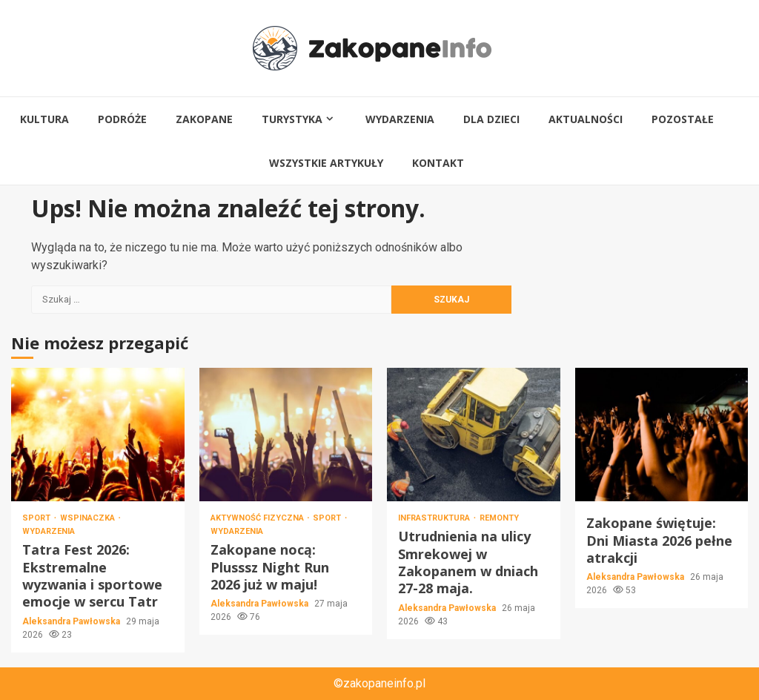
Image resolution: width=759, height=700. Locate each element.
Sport (37, 518)
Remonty (499, 518)
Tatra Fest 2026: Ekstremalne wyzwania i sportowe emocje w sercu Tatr (98, 435)
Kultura (44, 119)
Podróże (122, 119)
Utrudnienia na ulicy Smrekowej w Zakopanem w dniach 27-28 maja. (474, 435)
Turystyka (292, 119)
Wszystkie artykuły (326, 163)
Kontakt (438, 163)
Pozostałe (683, 119)
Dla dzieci (491, 119)
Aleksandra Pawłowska (72, 621)
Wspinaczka (89, 518)
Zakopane (204, 119)
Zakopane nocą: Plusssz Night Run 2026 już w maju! (286, 435)
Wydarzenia (400, 119)
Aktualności (586, 119)
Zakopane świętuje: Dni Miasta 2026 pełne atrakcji (662, 435)
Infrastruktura (435, 518)
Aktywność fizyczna (258, 518)
